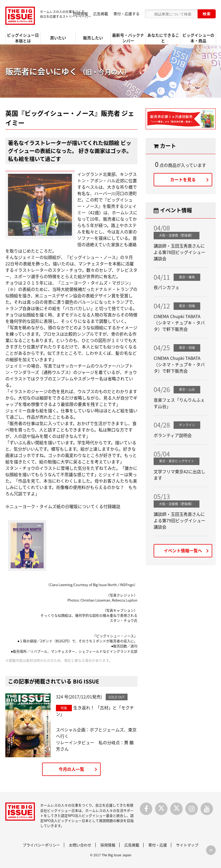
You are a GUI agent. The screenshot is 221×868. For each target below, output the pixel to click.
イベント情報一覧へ (183, 550)
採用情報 (108, 845)
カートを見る (183, 179)
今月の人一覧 (71, 769)
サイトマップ (187, 845)
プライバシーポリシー (41, 845)
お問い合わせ (80, 845)
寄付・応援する (126, 14)
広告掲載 (101, 14)
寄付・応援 (158, 845)
